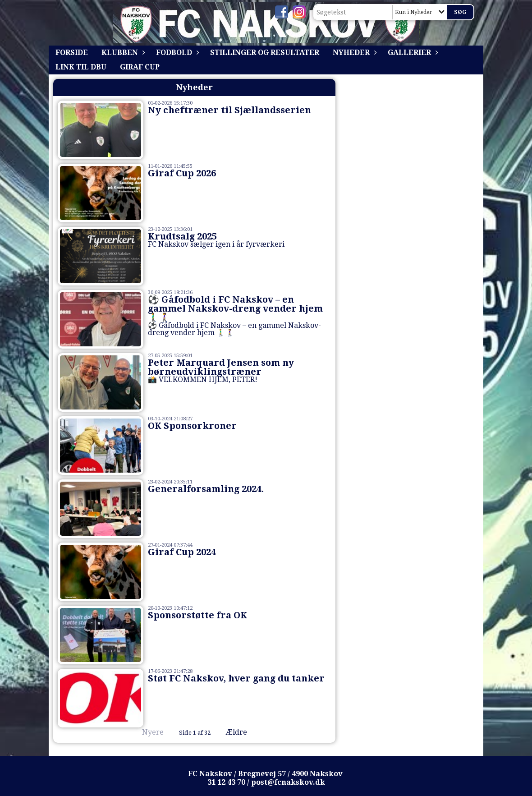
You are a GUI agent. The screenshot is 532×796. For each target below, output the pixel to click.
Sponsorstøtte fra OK (197, 615)
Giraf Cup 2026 (182, 173)
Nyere (147, 732)
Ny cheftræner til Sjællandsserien (229, 110)
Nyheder (353, 53)
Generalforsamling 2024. (206, 489)
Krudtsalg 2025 (182, 236)
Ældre (243, 732)
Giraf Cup (140, 67)
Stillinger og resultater (265, 53)
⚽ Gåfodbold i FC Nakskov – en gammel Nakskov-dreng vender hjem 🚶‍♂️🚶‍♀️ (235, 308)
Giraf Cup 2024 (182, 552)
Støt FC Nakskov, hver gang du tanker (236, 678)
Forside (72, 53)
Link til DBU (81, 67)
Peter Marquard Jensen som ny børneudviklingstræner (221, 367)
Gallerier (412, 53)
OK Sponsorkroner (192, 426)
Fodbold (176, 53)
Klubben (122, 53)
